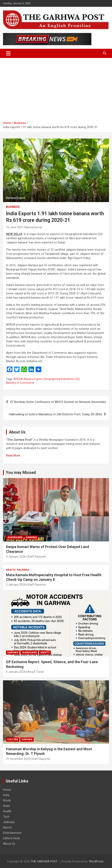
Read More (13, 455)
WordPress (96, 861)
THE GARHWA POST (44, 861)
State (7, 806)
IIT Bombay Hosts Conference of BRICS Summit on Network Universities (58, 402)
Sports (7, 827)
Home (7, 790)
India (6, 795)
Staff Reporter (37, 557)
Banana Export (33, 379)
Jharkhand (15, 537)
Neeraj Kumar (34, 227)
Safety (45, 653)
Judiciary (9, 822)
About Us (9, 844)
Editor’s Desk (11, 838)
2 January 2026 (16, 585)
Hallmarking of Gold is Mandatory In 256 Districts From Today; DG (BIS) (55, 414)
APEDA (18, 379)
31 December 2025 (18, 759)
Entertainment (12, 833)
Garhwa (31, 537)
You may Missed (21, 472)
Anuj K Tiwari (36, 672)
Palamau (23, 570)
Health (11, 570)
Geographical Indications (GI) (62, 379)
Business (13, 207)
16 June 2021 (15, 227)
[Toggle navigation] (8, 53)
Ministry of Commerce (20, 383)
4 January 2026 (16, 557)
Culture (13, 739)
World (7, 800)
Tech (6, 817)
